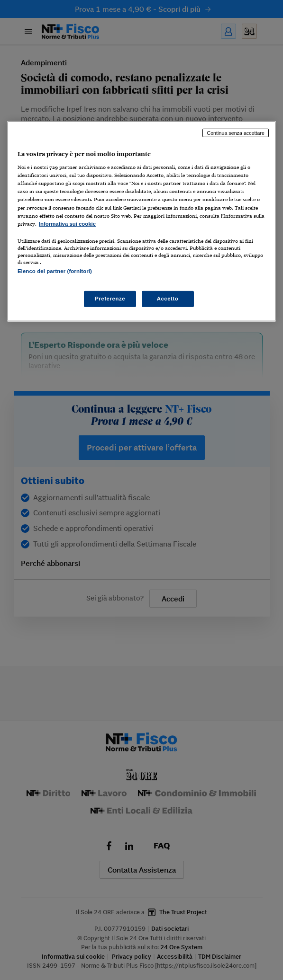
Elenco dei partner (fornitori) (55, 271)
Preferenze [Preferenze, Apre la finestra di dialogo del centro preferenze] (110, 299)
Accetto (168, 299)
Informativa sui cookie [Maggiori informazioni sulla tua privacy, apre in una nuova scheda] (67, 224)
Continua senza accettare (236, 132)
